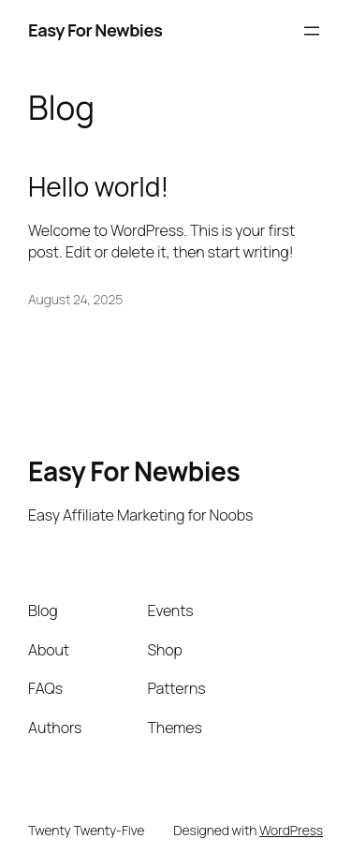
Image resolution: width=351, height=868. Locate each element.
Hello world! (98, 187)
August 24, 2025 (75, 299)
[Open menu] (312, 31)
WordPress (291, 830)
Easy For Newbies (95, 30)
